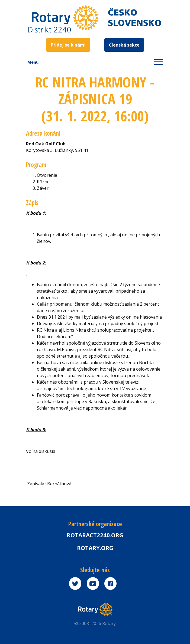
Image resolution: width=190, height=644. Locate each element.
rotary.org (95, 548)
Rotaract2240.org (95, 535)
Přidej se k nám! (68, 45)
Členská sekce (124, 45)
